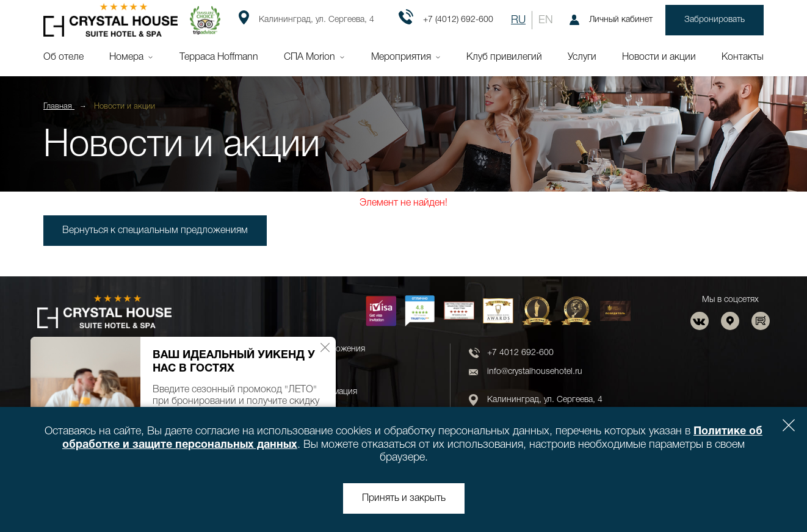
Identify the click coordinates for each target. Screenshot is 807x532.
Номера (126, 57)
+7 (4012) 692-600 (446, 20)
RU (518, 20)
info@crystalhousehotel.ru (535, 372)
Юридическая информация (304, 392)
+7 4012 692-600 (520, 353)
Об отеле (63, 57)
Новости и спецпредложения (308, 349)
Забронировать (715, 20)
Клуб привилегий (504, 57)
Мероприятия (401, 57)
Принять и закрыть (404, 498)
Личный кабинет (611, 20)
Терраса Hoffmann (219, 57)
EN (546, 20)
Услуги (582, 57)
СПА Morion (309, 57)
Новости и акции (659, 57)
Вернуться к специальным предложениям (155, 231)
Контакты (743, 57)
